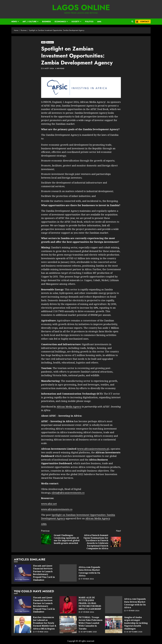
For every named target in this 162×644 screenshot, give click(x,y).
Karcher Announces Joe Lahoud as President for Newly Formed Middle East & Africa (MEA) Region (23, 625)
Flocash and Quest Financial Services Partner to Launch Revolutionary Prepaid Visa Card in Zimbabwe (23, 573)
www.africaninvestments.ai (93, 449)
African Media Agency (69, 407)
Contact (142, 22)
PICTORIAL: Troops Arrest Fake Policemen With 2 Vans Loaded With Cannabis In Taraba (68, 625)
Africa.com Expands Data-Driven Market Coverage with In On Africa (68, 573)
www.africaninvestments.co (57, 509)
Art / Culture (29, 22)
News (14, 22)
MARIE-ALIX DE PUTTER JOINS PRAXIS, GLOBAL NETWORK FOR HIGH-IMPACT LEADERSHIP (68, 605)
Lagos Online (81, 8)
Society (75, 22)
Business (47, 22)
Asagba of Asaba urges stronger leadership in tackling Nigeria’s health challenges (114, 625)
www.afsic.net (49, 504)
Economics (60, 22)
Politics (89, 22)
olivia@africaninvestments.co (68, 493)
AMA (99, 22)
